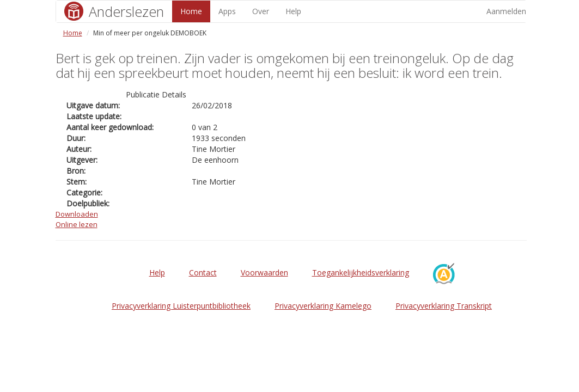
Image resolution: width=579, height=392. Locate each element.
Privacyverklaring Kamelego (323, 306)
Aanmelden (506, 11)
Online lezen (77, 224)
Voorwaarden (264, 272)
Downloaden (77, 214)
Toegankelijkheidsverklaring (361, 272)
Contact (203, 272)
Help (293, 11)
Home (191, 11)
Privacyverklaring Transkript (444, 306)
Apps (227, 11)
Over (261, 11)
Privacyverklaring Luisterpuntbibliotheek (181, 306)
